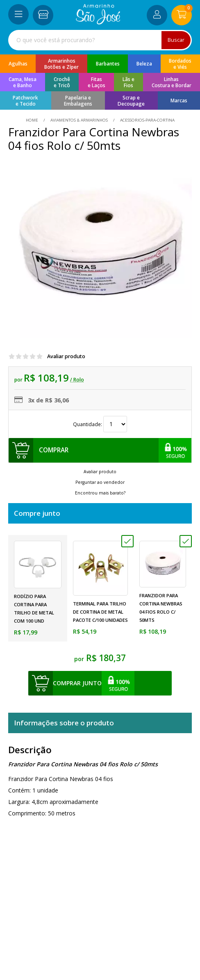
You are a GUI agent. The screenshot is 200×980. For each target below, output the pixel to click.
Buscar (176, 40)
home (33, 120)
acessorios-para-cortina (147, 120)
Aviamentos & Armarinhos (79, 120)
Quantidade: (100, 424)
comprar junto (77, 683)
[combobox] (100, 40)
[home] (98, 22)
